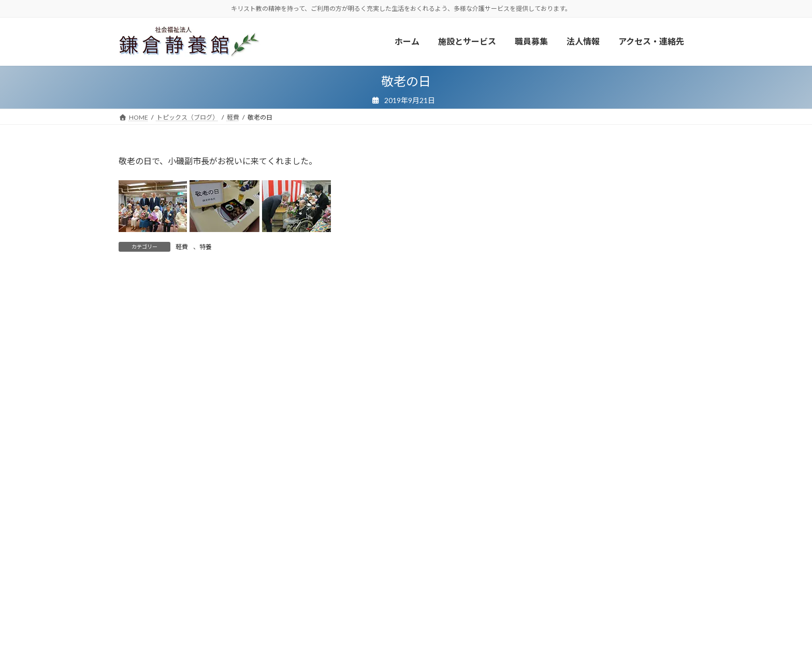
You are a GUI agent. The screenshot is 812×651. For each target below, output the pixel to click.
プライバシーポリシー (381, 606)
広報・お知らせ (308, 606)
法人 (548, 432)
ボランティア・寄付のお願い (601, 254)
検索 (667, 534)
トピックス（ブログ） (235, 606)
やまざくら (559, 347)
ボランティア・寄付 (156, 606)
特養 (206, 247)
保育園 (552, 389)
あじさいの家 (563, 368)
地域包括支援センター (577, 410)
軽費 (182, 247)
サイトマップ (451, 606)
